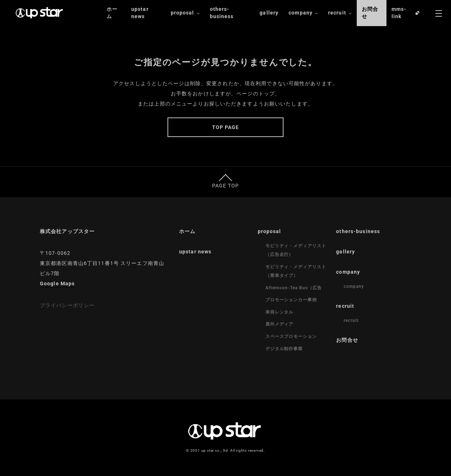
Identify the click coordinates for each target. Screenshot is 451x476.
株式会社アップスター (67, 231)
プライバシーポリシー (67, 305)
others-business (222, 13)
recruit (340, 13)
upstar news (140, 13)
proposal (185, 13)
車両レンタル (280, 312)
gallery (269, 13)
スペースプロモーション (291, 336)
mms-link (399, 13)
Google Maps (57, 283)
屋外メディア (280, 324)
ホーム (112, 13)
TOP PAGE (226, 127)
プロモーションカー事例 (291, 300)
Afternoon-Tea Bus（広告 (294, 288)
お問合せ (370, 13)
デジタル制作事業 (284, 349)
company (303, 13)
